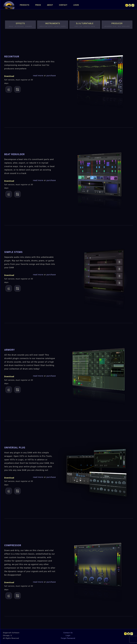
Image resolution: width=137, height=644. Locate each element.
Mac (9, 90)
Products (25, 5)
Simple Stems (13, 252)
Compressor (13, 545)
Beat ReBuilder (15, 154)
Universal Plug (15, 448)
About (50, 5)
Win (18, 90)
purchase (51, 76)
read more (38, 76)
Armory (10, 350)
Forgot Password (68, 638)
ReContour (12, 57)
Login (76, 5)
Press (38, 5)
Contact (63, 5)
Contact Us (68, 633)
